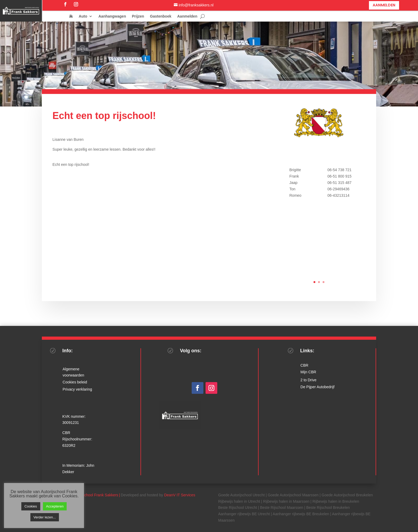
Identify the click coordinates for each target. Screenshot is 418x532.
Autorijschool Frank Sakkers (95, 495)
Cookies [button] (31, 506)
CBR (304, 365)
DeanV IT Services (180, 495)
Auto (83, 16)
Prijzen (138, 16)
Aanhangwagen (112, 16)
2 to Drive (308, 380)
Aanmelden (384, 5)
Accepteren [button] (55, 506)
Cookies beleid (75, 382)
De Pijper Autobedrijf (317, 387)
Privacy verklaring (77, 389)
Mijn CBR (308, 372)
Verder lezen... (45, 517)
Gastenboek (161, 16)
